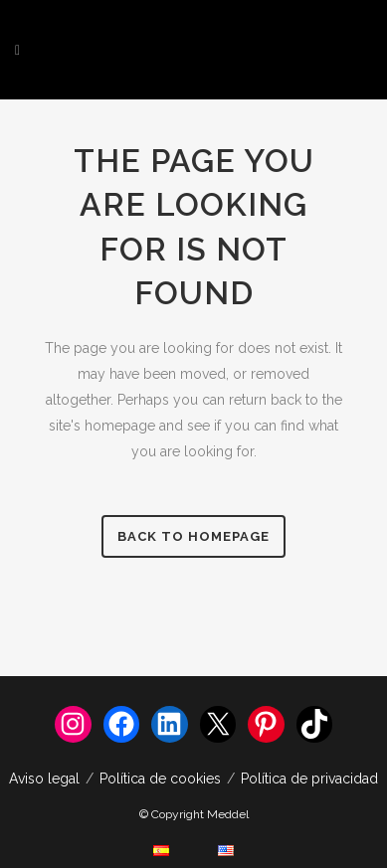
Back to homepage (193, 536)
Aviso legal (44, 779)
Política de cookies (160, 779)
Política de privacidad (309, 779)
